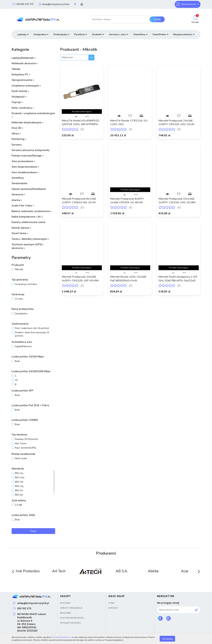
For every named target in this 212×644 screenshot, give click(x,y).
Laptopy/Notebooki (24, 58)
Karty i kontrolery (23, 108)
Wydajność (19, 97)
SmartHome (161, 34)
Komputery (41, 34)
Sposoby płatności (70, 623)
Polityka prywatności (72, 618)
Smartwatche (19, 183)
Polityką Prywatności (62, 637)
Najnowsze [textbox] (67, 57)
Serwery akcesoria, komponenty (31, 150)
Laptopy (23, 34)
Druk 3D (17, 128)
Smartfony (141, 34)
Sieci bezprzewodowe (26, 167)
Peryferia (81, 34)
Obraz (16, 134)
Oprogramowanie (23, 80)
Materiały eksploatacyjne (27, 122)
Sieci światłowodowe (25, 172)
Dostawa (65, 603)
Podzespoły (62, 34)
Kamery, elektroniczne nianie (28, 222)
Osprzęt (17, 102)
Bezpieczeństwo (184, 34)
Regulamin (66, 613)
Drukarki (98, 34)
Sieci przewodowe (23, 161)
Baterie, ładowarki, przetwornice (32, 211)
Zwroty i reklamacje (71, 608)
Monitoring (19, 139)
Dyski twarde (20, 91)
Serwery (17, 145)
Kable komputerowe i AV (27, 217)
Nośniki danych (21, 228)
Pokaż (33, 531)
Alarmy (17, 200)
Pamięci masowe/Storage (28, 156)
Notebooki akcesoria (25, 63)
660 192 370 (24, 608)
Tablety (16, 69)
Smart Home (20, 233)
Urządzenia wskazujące (26, 86)
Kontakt (113, 608)
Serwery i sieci (119, 34)
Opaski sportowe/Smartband (29, 189)
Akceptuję (167, 639)
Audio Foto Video (23, 206)
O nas (111, 603)
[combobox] (77, 57)
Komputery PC (21, 75)
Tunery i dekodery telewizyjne (30, 239)
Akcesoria (18, 194)
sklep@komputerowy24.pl (33, 603)
